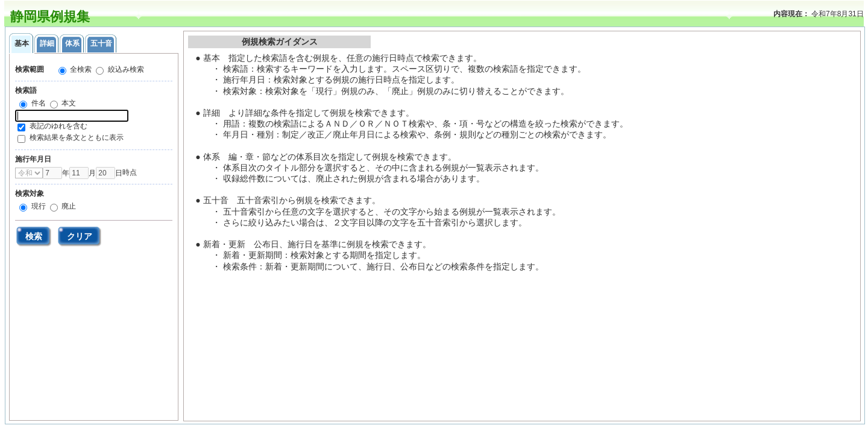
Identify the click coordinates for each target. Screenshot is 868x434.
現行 (37, 206)
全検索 (80, 69)
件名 (37, 103)
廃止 (68, 206)
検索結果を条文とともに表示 (77, 137)
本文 (68, 103)
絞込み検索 (124, 69)
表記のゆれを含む (58, 126)
